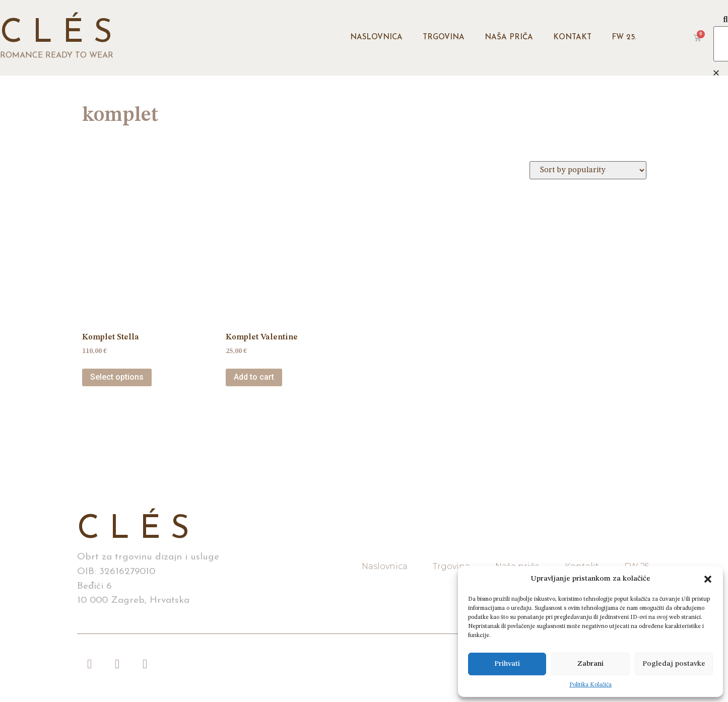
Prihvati (507, 664)
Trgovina (444, 38)
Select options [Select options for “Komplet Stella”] (117, 377)
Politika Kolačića (590, 685)
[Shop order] (588, 170)
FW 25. (624, 38)
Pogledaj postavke (674, 664)
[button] (708, 579)
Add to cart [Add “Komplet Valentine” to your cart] (254, 377)
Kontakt (572, 38)
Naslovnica (376, 38)
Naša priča (509, 38)
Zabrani (590, 664)
